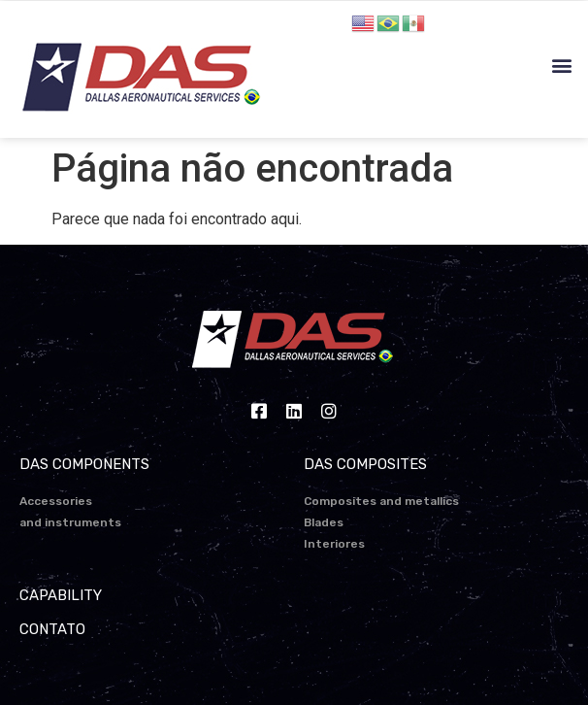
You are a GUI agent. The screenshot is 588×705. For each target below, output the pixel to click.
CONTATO (52, 629)
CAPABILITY (61, 595)
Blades (324, 522)
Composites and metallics (381, 501)
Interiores (334, 544)
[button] (562, 66)
